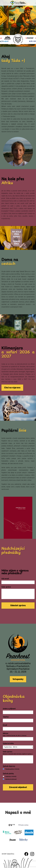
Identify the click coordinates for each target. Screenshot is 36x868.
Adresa (15, 734)
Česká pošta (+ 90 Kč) (12, 769)
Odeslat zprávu (18, 605)
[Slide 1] (10, 44)
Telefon (6, 717)
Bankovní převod (11, 779)
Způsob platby (8, 774)
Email (5, 725)
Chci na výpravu (12, 388)
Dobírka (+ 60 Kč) (11, 777)
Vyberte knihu (8, 743)
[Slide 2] (13, 44)
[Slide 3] (16, 44)
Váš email (5, 579)
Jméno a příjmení (9, 709)
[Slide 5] (23, 44)
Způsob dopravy (9, 766)
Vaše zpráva (6, 587)
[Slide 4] (20, 44)
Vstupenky (18, 679)
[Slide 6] (27, 44)
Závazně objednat (18, 787)
